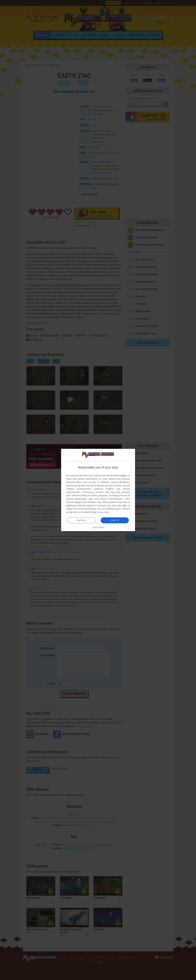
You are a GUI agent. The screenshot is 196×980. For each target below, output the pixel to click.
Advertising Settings (86, 509)
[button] (98, 527)
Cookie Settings (89, 512)
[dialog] (98, 490)
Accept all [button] (115, 520)
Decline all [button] (82, 520)
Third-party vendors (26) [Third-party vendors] (96, 492)
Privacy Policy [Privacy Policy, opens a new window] (105, 512)
